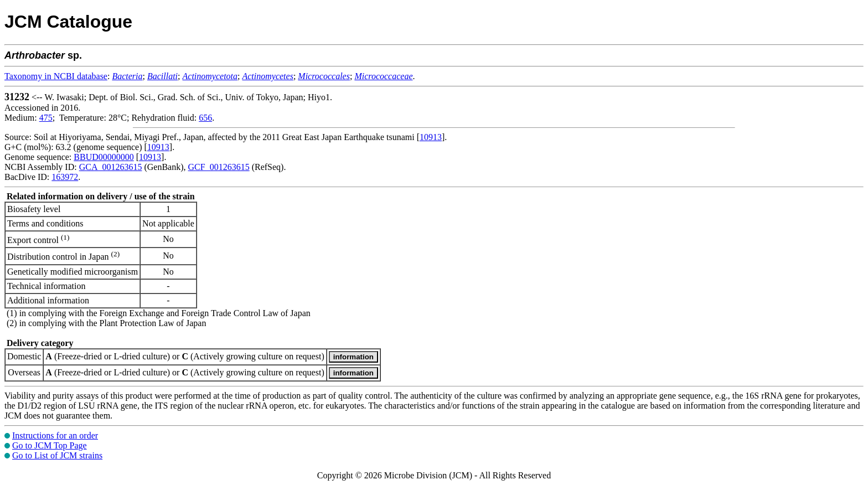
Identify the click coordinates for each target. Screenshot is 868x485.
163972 (65, 177)
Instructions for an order (55, 435)
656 (205, 118)
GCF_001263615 (219, 167)
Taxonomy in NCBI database (56, 76)
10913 (431, 137)
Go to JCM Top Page (50, 445)
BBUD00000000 (104, 157)
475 (46, 118)
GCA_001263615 (111, 167)
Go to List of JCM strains (57, 455)
